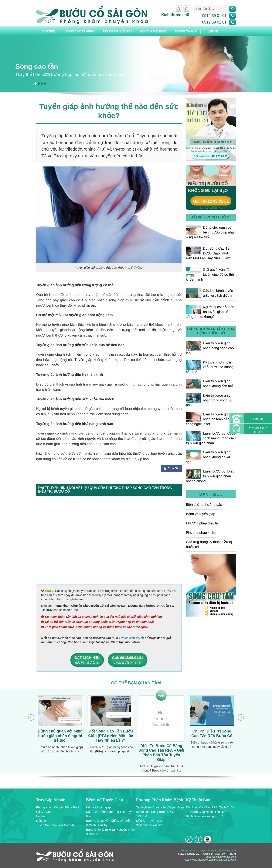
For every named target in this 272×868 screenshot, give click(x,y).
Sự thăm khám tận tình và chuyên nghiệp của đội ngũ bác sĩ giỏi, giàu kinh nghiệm (103, 617)
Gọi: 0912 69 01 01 (211, 201)
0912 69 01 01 (214, 16)
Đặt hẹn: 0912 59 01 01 (213, 157)
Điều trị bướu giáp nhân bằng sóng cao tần (210, 348)
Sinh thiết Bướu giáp (150, 825)
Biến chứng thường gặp (204, 505)
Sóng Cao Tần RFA (80, 31)
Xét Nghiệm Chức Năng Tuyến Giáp (160, 807)
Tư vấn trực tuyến (131, 638)
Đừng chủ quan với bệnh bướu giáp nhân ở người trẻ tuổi (211, 232)
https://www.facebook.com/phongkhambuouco (210, 860)
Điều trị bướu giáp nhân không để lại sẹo (208, 457)
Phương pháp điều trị (202, 523)
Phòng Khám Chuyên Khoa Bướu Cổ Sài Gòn (58, 810)
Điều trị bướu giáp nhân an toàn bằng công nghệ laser (209, 419)
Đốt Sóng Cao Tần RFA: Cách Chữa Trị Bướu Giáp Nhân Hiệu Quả (210, 810)
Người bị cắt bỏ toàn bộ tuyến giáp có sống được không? (210, 312)
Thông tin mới (186, 31)
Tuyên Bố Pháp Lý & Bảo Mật (56, 825)
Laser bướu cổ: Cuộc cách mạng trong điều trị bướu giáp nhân (211, 438)
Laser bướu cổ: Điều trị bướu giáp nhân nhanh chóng (210, 476)
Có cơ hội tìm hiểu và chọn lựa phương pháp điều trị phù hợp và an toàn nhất (99, 622)
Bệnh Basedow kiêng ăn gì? (205, 816)
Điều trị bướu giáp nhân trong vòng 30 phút (209, 400)
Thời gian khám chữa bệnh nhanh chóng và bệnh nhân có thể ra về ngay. (96, 627)
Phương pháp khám (201, 533)
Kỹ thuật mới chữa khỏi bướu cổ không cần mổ (210, 367)
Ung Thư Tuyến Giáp (117, 31)
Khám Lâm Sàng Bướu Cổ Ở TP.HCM (155, 814)
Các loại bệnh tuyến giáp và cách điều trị (210, 293)
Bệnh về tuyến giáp (200, 514)
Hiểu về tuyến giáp (98, 807)
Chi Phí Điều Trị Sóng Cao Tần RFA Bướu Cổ (212, 734)
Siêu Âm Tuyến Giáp (150, 821)
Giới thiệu (49, 31)
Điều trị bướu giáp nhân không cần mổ (210, 384)
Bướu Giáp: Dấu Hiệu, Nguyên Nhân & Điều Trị (110, 832)
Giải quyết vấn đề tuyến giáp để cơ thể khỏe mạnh (210, 274)
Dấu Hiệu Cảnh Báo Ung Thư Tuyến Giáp (110, 814)
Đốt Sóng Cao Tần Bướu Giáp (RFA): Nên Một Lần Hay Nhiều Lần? (209, 253)
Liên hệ (213, 31)
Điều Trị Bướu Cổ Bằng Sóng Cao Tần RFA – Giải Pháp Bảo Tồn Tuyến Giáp (161, 753)
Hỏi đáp (41, 816)
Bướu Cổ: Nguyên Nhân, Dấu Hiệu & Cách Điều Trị (109, 823)
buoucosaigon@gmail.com (221, 857)
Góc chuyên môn (154, 31)
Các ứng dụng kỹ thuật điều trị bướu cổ (209, 544)
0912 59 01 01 (214, 22)
